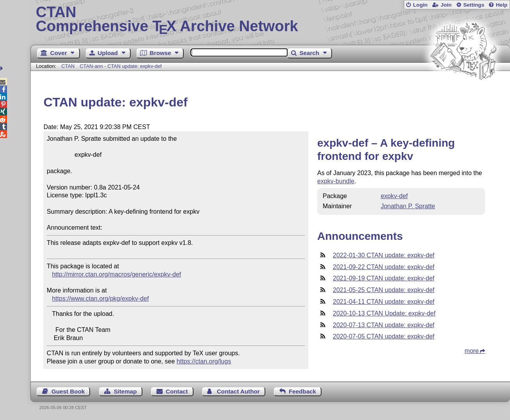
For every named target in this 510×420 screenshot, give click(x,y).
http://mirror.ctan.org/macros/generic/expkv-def (116, 274)
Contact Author (238, 391)
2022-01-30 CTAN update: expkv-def (384, 255)
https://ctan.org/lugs (204, 361)
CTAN (68, 66)
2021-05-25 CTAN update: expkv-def (384, 290)
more (472, 351)
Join (446, 5)
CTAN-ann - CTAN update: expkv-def (121, 66)
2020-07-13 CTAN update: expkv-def (384, 325)
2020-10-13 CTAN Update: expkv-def (384, 313)
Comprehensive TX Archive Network (270, 19)
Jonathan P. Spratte (408, 206)
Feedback (302, 391)
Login (420, 5)
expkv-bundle (336, 181)
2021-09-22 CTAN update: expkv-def (384, 267)
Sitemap (125, 391)
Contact (177, 391)
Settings (474, 5)
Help (502, 5)
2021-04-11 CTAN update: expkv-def (384, 302)
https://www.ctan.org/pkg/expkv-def (100, 299)
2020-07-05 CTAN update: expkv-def (384, 336)
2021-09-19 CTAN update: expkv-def (384, 278)
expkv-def (394, 196)
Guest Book (68, 391)
